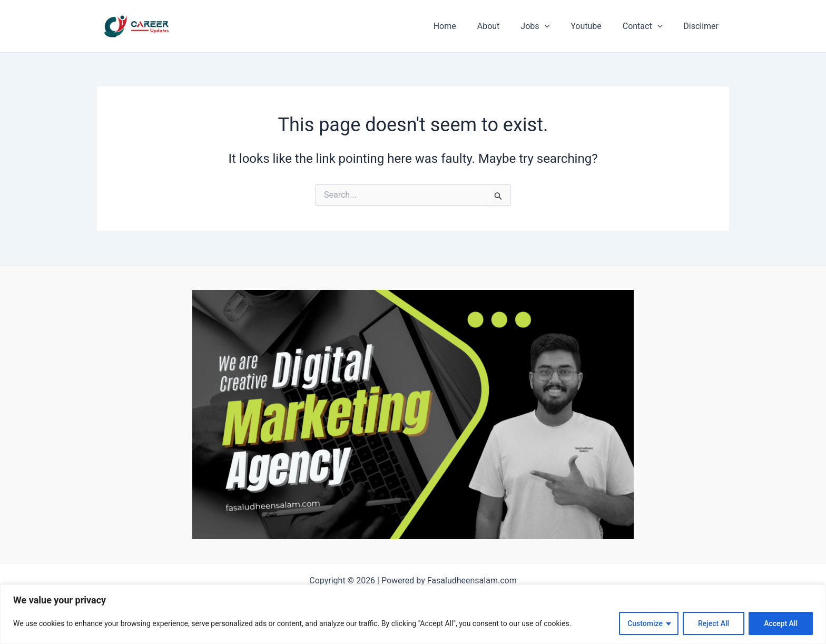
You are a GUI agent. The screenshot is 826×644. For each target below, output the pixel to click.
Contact (649, 26)
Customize (645, 623)
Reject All (714, 623)
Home (468, 26)
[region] (413, 614)
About (508, 26)
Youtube (597, 26)
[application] (559, 26)
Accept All (781, 623)
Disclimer (703, 26)
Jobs (550, 26)
